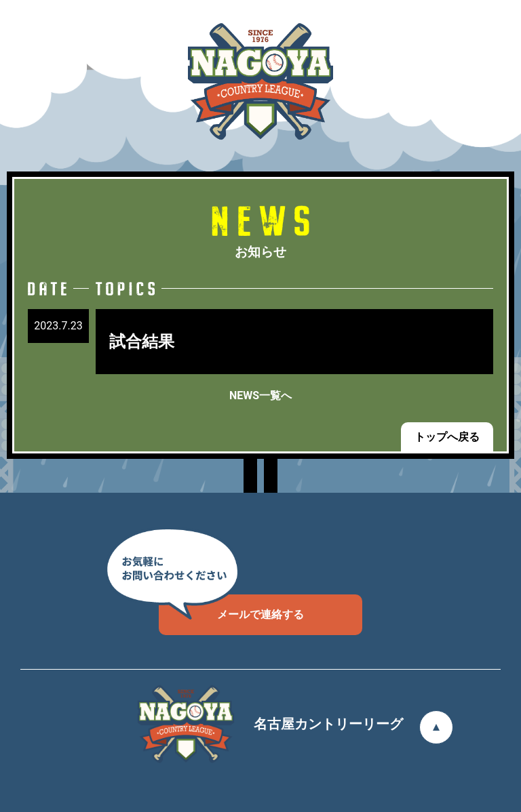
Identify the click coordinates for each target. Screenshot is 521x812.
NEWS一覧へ (260, 395)
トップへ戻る (447, 437)
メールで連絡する (231, 608)
